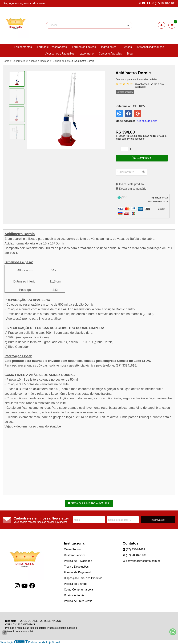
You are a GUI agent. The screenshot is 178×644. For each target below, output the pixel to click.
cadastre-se (38, 3)
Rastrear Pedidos (75, 555)
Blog (130, 54)
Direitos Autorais (74, 595)
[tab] (143, 200)
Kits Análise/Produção (151, 47)
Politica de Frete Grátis (78, 601)
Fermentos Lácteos (84, 47)
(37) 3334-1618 (134, 549)
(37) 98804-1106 (163, 3)
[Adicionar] (131, 149)
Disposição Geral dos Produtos (83, 578)
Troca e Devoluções (76, 567)
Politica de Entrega (76, 584)
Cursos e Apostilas (110, 54)
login (23, 3)
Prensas (127, 47)
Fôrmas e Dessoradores (52, 47)
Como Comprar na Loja (78, 590)
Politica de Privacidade (78, 561)
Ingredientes (109, 47)
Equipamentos (23, 47)
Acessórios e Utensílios (60, 54)
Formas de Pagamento (78, 572)
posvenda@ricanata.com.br (141, 561)
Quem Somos (72, 549)
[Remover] (118, 149)
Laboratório (86, 54)
